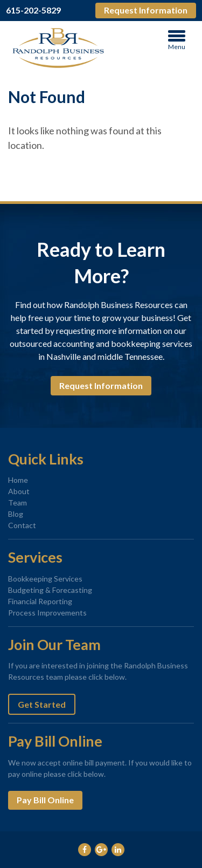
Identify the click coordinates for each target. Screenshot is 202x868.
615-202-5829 (33, 10)
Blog (16, 514)
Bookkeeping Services (45, 579)
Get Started (42, 704)
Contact (22, 525)
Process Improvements (47, 613)
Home (18, 480)
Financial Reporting (40, 601)
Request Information (146, 10)
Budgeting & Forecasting (50, 590)
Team (18, 503)
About (19, 491)
